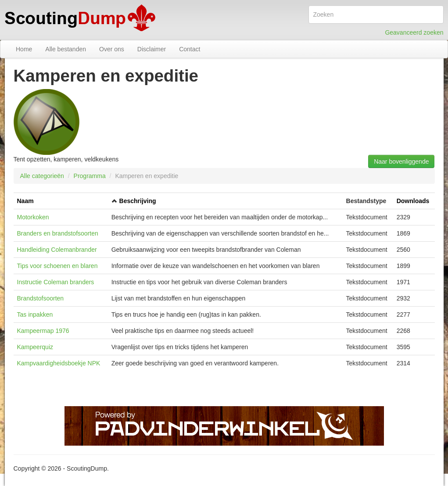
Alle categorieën (42, 176)
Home (24, 49)
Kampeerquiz (35, 347)
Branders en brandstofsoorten (58, 233)
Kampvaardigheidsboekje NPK (59, 363)
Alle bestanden (66, 49)
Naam (25, 201)
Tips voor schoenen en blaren (57, 266)
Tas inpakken (35, 314)
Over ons (112, 49)
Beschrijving (138, 201)
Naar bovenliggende (401, 161)
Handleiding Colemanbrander (57, 250)
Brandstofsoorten (41, 298)
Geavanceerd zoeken (414, 32)
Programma (90, 176)
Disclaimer (152, 49)
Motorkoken (33, 217)
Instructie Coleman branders (56, 282)
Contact (190, 49)
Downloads (413, 201)
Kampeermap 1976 (43, 331)
